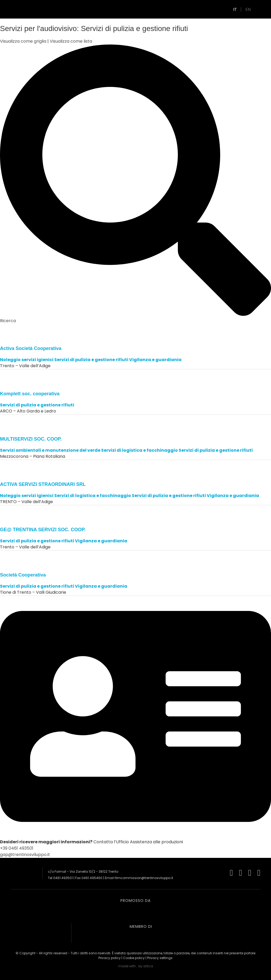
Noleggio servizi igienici (27, 360)
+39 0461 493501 (17, 848)
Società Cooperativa (23, 575)
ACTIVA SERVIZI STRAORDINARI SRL (43, 484)
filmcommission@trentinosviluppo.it (144, 878)
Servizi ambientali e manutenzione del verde (50, 450)
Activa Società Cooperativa (31, 348)
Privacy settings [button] (160, 958)
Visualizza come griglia (24, 41)
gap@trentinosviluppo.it (25, 855)
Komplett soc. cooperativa (30, 394)
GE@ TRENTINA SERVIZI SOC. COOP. (43, 530)
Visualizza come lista (71, 41)
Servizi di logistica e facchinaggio (139, 450)
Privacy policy (110, 958)
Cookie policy (134, 958)
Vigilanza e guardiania (155, 360)
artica (148, 966)
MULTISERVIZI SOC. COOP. (31, 439)
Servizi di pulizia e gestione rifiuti (91, 360)
